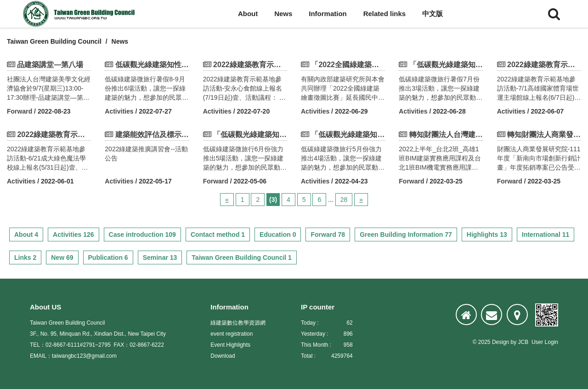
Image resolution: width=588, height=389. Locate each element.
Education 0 (278, 235)
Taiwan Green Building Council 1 (242, 257)
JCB (523, 342)
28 (344, 200)
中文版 (433, 14)
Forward (20, 111)
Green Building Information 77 (406, 235)
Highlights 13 (487, 235)
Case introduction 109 (142, 235)
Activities (119, 111)
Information (328, 14)
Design (500, 342)
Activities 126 (73, 235)
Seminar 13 (160, 257)
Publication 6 (108, 257)
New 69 (62, 257)
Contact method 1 (218, 235)
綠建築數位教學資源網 (238, 323)
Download (223, 356)
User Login (545, 342)
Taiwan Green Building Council (54, 41)
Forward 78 (328, 235)
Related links (385, 14)
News (283, 14)
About (248, 14)
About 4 (26, 235)
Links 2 (25, 257)
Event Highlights (230, 345)
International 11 (546, 235)
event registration (232, 334)
